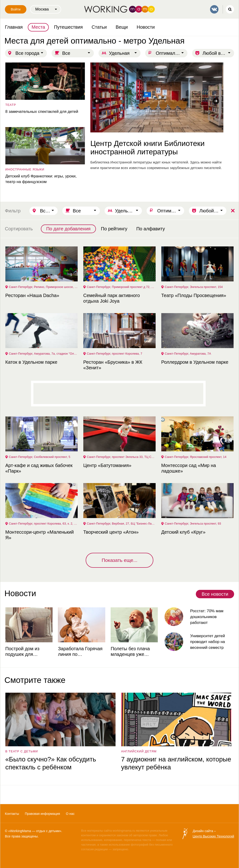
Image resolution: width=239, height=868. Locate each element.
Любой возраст (218, 53)
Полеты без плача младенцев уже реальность (130, 652)
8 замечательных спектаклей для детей (41, 112)
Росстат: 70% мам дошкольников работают (206, 617)
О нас (70, 814)
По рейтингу (114, 229)
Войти (16, 9)
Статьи (99, 27)
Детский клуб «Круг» (183, 532)
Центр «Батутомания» (107, 465)
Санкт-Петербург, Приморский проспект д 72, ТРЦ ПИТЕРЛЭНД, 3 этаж (121, 287)
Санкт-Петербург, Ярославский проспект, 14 (195, 457)
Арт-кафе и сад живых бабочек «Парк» (39, 468)
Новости (146, 27)
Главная (14, 27)
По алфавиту (151, 229)
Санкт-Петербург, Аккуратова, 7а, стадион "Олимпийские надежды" (43, 354)
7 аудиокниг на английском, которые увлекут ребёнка (176, 763)
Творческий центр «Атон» (111, 532)
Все (66, 53)
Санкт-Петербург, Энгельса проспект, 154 (193, 287)
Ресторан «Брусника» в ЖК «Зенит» (112, 365)
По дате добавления (68, 229)
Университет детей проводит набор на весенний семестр (207, 642)
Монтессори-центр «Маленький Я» (39, 535)
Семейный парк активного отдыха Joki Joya (111, 298)
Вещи (122, 27)
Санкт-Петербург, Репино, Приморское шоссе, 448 (43, 287)
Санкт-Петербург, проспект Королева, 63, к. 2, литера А (43, 524)
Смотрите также (35, 680)
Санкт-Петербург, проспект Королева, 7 (114, 354)
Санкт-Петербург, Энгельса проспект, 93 (192, 524)
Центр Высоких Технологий (213, 836)
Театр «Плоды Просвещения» (193, 295)
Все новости (215, 594)
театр (10, 105)
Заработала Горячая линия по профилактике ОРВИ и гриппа (80, 652)
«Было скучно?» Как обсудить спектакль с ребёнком (50, 763)
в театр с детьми (21, 751)
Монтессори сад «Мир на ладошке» (188, 468)
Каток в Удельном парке (31, 362)
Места (38, 27)
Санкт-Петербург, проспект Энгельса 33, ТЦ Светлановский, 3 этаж (121, 457)
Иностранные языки (24, 169)
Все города (27, 53)
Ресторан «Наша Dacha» (32, 295)
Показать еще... (119, 560)
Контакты (12, 814)
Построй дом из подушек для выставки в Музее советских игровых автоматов (25, 652)
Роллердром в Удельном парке (194, 362)
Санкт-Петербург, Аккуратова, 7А (187, 354)
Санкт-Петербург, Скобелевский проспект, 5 (39, 457)
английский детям (138, 751)
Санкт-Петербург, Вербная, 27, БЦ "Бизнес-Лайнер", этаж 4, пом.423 (121, 524)
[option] (156, 117)
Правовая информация (42, 814)
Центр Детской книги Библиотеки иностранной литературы (147, 148)
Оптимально (169, 53)
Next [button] (216, 101)
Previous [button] (97, 101)
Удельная (119, 53)
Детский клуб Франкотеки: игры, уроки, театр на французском (40, 179)
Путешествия (68, 27)
